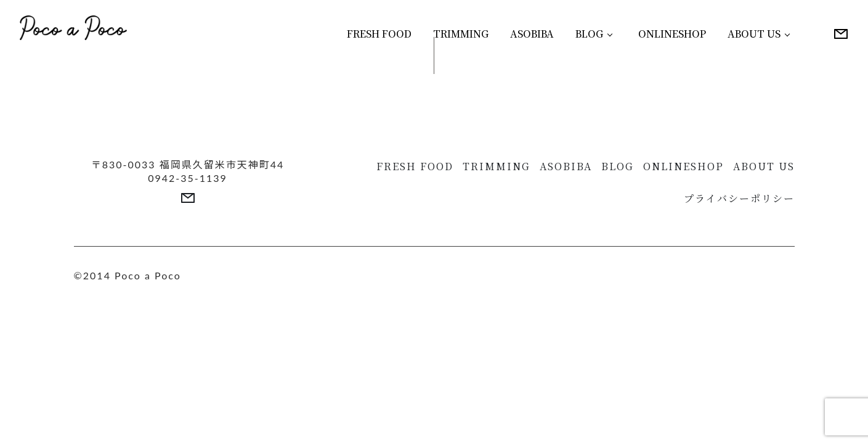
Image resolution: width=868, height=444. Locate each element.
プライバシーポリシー (739, 198)
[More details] (841, 34)
